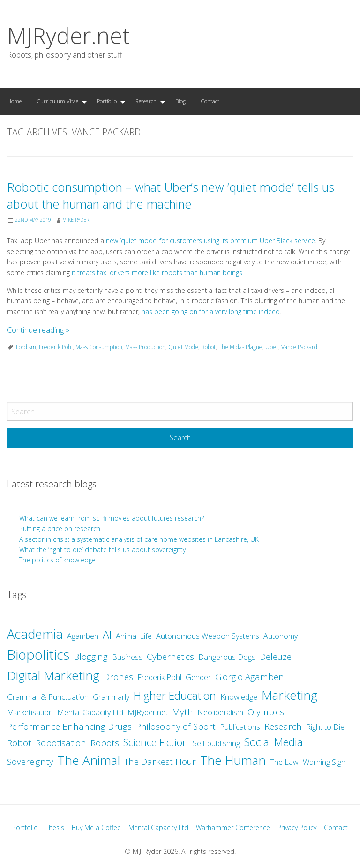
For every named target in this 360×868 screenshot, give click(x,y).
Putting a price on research (60, 528)
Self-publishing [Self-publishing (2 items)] (216, 743)
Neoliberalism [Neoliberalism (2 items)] (220, 712)
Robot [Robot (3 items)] (19, 743)
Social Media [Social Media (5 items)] (274, 742)
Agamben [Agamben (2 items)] (83, 636)
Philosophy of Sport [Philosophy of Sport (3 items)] (176, 726)
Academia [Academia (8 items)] (35, 634)
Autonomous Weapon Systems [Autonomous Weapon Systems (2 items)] (208, 636)
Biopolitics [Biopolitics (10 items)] (38, 655)
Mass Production (145, 347)
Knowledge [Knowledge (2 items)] (239, 697)
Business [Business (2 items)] (127, 657)
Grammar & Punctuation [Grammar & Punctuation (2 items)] (48, 697)
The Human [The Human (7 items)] (233, 760)
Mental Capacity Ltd (158, 827)
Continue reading (38, 330)
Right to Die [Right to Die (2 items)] (325, 727)
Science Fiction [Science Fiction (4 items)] (156, 742)
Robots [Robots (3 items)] (105, 743)
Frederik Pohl (56, 347)
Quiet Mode (183, 347)
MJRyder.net (68, 35)
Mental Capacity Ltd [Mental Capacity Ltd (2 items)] (90, 712)
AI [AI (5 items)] (107, 635)
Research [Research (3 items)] (283, 726)
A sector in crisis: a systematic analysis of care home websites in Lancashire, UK (139, 539)
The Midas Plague (240, 347)
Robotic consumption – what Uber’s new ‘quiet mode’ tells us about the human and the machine (171, 196)
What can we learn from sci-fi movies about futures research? (112, 518)
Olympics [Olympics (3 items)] (266, 712)
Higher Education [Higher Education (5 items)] (175, 696)
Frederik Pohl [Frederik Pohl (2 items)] (159, 677)
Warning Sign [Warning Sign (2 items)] (324, 762)
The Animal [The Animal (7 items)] (89, 760)
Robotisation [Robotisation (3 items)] (61, 743)
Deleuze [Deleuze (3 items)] (276, 657)
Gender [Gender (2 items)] (198, 677)
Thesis (55, 827)
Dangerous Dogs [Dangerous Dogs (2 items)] (227, 657)
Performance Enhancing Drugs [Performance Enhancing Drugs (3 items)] (69, 726)
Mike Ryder (76, 220)
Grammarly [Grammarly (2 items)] (111, 697)
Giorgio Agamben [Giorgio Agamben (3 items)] (250, 677)
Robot (208, 347)
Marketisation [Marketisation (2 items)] (30, 712)
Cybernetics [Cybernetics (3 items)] (170, 657)
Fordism (26, 347)
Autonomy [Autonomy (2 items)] (281, 636)
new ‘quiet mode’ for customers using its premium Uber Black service (210, 241)
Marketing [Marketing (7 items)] (289, 695)
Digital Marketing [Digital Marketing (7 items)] (53, 675)
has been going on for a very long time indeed (211, 311)
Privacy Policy (297, 827)
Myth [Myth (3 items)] (183, 712)
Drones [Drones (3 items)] (118, 677)
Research (146, 101)
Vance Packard (299, 347)
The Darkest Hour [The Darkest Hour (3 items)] (160, 762)
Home (15, 101)
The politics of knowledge (57, 560)
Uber (272, 347)
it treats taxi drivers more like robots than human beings (157, 273)
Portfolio (107, 101)
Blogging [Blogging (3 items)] (91, 657)
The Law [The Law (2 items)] (284, 762)
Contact (210, 101)
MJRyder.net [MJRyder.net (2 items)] (148, 712)
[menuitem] (15, 101)
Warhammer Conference (233, 827)
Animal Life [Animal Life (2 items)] (134, 636)
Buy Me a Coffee (96, 827)
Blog (180, 101)
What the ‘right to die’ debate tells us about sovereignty (102, 550)
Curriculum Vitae (57, 101)
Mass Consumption (99, 347)
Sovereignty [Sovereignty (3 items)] (30, 762)
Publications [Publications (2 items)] (240, 727)
